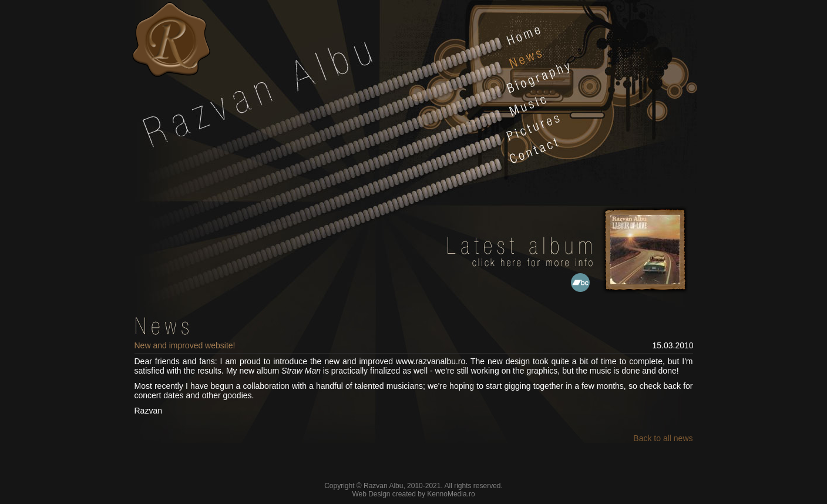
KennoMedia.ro (451, 494)
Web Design (371, 494)
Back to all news (663, 438)
